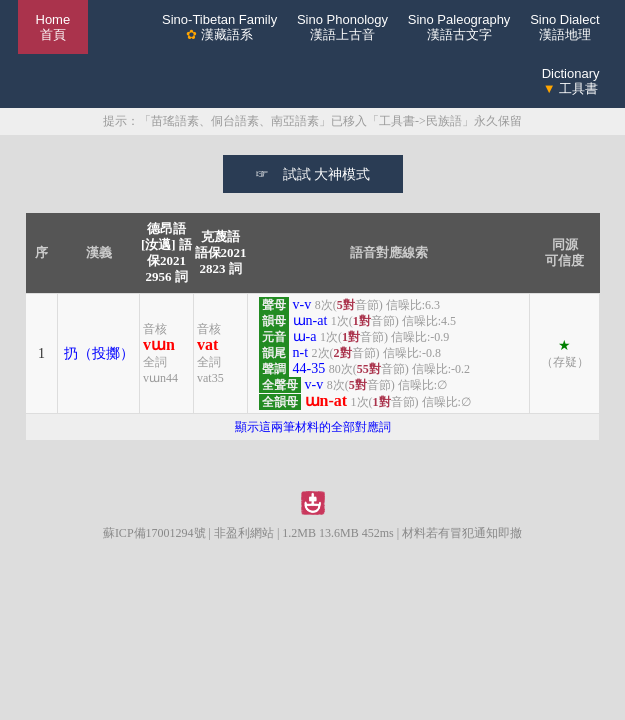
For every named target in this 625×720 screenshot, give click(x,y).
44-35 (309, 368)
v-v (302, 304)
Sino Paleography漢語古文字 (459, 27)
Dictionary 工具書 (571, 81)
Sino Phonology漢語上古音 (342, 27)
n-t (301, 352)
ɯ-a (305, 336)
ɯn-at (310, 320)
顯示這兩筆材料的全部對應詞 (313, 427)
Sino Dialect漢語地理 (564, 27)
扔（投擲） (99, 353)
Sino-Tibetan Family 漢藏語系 (219, 27)
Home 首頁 (53, 27)
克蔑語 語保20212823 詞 (221, 252)
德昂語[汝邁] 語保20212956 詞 (166, 252)
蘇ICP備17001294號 (154, 533)
